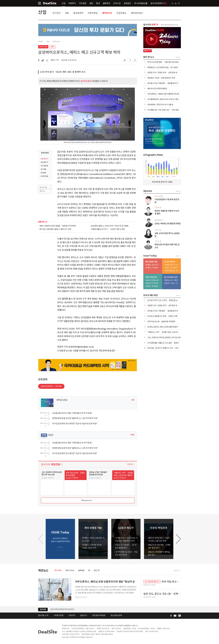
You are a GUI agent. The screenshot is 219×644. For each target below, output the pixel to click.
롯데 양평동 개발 (151, 262)
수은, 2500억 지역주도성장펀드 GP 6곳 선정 (164, 338)
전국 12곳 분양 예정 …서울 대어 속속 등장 (163, 62)
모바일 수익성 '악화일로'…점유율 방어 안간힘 (164, 83)
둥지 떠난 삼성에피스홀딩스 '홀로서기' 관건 (55, 229)
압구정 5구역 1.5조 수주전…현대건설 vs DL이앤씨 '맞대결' (169, 300)
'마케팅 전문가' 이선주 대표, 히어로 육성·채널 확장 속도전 (172, 265)
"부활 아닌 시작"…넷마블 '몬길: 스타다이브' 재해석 (166, 332)
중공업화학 (78, 13)
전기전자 (56, 13)
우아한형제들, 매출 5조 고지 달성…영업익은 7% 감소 (167, 343)
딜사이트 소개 (43, 615)
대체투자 (72, 3)
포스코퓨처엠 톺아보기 (152, 582)
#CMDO (43, 173)
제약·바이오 (70, 570)
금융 (91, 3)
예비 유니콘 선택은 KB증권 (157, 89)
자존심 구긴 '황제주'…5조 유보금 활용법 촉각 (172, 268)
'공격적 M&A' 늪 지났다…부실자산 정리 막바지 (172, 271)
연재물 (44, 435)
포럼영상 (127, 3)
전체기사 (177, 570)
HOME (40, 42)
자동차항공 (93, 13)
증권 (98, 3)
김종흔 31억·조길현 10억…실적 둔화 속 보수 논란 (166, 73)
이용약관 (72, 615)
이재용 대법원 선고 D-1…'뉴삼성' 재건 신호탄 (108, 229)
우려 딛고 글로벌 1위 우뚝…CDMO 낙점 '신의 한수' (166, 316)
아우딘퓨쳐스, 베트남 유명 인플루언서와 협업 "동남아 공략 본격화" (172, 94)
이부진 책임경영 (151, 277)
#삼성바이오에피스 (45, 162)
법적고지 (84, 615)
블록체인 (107, 3)
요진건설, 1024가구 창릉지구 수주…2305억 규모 (166, 348)
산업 (64, 3)
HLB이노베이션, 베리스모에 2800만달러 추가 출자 (166, 327)
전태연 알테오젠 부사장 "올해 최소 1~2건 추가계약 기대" (75, 418)
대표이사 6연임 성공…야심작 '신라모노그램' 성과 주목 (153, 280)
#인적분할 (44, 166)
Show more (88, 500)
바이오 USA (43, 47)
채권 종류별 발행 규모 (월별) (162, 182)
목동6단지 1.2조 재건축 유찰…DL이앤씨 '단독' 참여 (167, 67)
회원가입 (130, 464)
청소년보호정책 (116, 615)
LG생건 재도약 (169, 262)
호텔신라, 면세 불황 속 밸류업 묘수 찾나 (153, 286)
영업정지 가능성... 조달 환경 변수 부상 (161, 78)
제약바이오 (107, 13)
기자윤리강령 (58, 615)
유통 (67, 13)
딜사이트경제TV (159, 3)
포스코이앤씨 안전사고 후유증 (172, 277)
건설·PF (97, 570)
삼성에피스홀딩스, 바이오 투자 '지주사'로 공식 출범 (110, 226)
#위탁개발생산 (45, 176)
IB (89, 570)
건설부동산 (121, 13)
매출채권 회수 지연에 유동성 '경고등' (172, 280)
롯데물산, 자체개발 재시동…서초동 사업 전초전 (153, 268)
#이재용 (44, 169)
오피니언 (117, 3)
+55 (133, 400)
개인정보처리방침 (99, 615)
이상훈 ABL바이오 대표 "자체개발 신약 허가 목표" (72, 413)
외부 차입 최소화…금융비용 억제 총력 (161, 322)
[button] (178, 539)
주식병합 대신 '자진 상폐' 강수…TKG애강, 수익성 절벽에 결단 (170, 110)
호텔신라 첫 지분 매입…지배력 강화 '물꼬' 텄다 (153, 283)
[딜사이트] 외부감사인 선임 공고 (62, 609)
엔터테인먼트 (137, 13)
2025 (52, 47)
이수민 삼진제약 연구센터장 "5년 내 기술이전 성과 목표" (75, 424)
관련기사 (41, 222)
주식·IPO (58, 570)
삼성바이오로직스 (51, 386)
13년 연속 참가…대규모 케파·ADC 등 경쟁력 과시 (63, 72)
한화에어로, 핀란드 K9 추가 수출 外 (160, 105)
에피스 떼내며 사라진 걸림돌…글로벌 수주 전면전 (58, 226)
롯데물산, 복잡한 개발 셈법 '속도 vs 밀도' (153, 265)
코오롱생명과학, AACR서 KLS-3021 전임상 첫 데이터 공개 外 (170, 99)
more (46, 222)
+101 (132, 435)
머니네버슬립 (141, 3)
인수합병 (83, 3)
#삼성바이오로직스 (45, 159)
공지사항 (43, 609)
